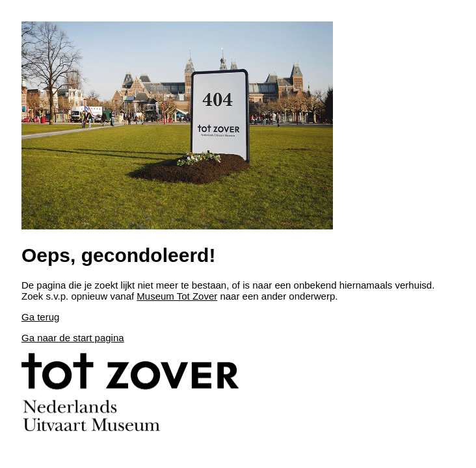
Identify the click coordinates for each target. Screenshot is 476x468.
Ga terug (40, 317)
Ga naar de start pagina (73, 338)
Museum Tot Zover (177, 296)
